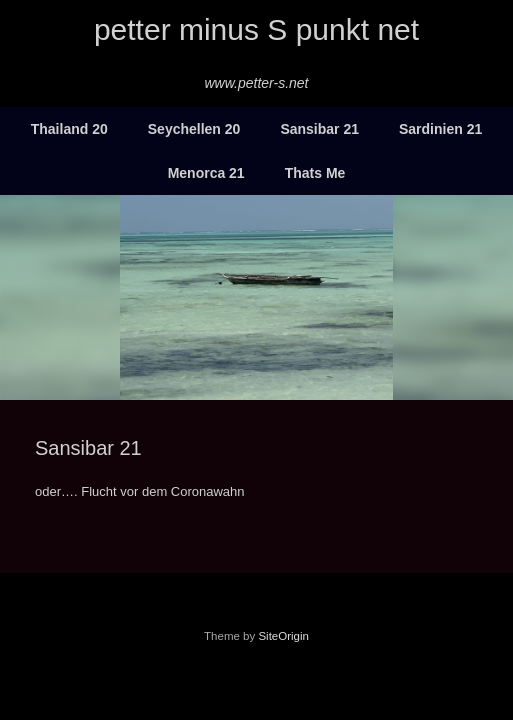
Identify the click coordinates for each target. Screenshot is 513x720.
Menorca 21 (206, 173)
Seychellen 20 (194, 129)
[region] (256, 297)
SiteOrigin (283, 636)
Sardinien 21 (440, 129)
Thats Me (315, 173)
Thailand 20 (69, 129)
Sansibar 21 (319, 129)
